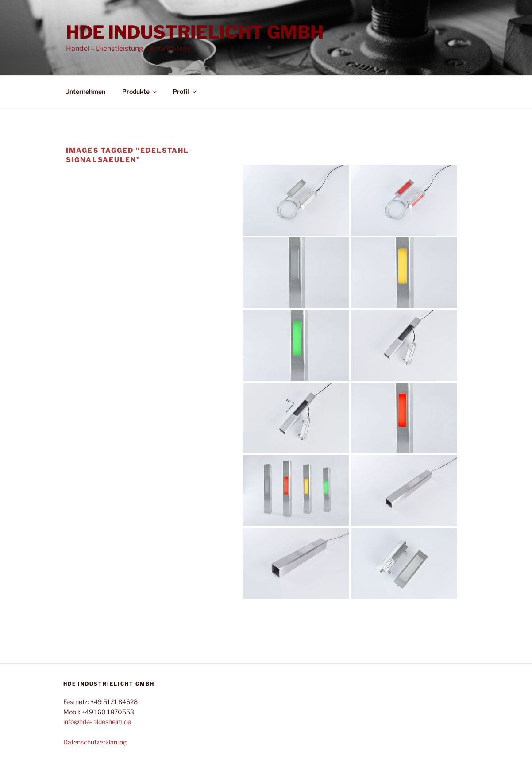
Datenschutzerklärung (95, 742)
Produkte (140, 91)
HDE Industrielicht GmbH (195, 32)
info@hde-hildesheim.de (97, 722)
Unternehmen (85, 91)
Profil (185, 91)
